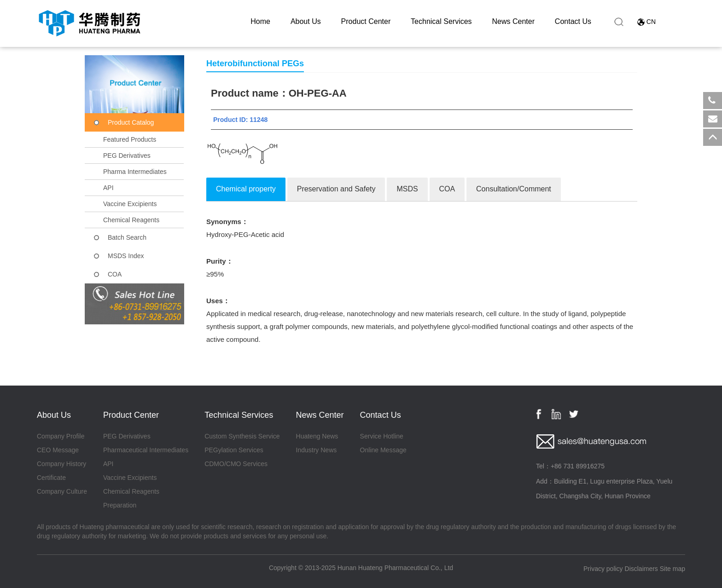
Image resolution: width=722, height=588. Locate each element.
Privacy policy (603, 569)
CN (651, 22)
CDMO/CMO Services (236, 464)
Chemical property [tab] (246, 189)
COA (115, 274)
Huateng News (317, 436)
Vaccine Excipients (130, 204)
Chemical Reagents (131, 220)
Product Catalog (131, 122)
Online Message (383, 450)
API (108, 188)
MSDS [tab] (407, 189)
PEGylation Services (234, 450)
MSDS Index (126, 256)
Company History (61, 464)
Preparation (120, 505)
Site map (673, 569)
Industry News (317, 450)
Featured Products (130, 139)
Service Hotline (382, 436)
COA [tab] (447, 189)
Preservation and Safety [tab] (336, 189)
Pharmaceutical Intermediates (146, 450)
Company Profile (61, 436)
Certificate (51, 478)
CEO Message (58, 450)
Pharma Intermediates (135, 172)
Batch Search (127, 237)
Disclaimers (641, 569)
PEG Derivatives (127, 156)
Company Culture (62, 491)
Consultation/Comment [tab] (514, 189)
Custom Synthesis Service (242, 436)
